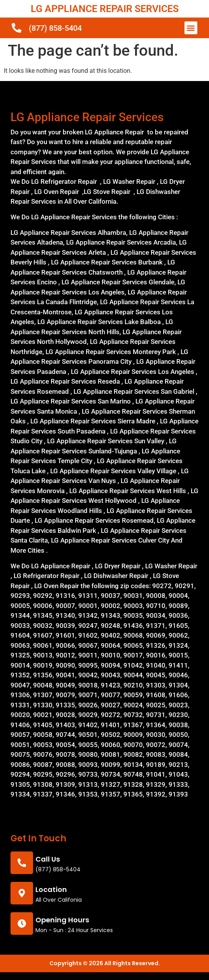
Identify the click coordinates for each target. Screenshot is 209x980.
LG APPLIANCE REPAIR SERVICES (105, 9)
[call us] (22, 863)
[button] (191, 28)
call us (48, 859)
